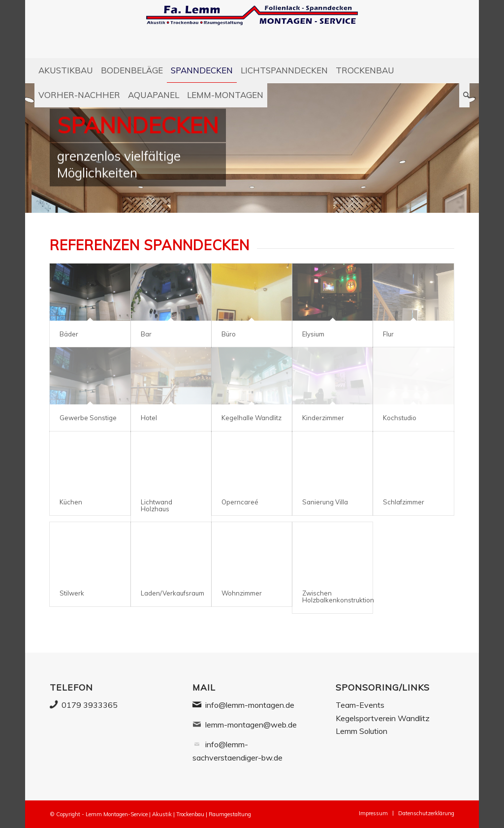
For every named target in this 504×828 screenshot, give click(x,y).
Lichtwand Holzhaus (157, 505)
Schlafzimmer (404, 502)
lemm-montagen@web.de (251, 725)
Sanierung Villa (325, 502)
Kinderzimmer (323, 418)
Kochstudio (400, 418)
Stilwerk (72, 593)
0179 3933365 (90, 705)
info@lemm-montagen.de (250, 705)
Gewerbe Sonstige (88, 418)
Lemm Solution (362, 731)
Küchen (71, 502)
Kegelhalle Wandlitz (252, 418)
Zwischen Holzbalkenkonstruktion (338, 596)
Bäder (69, 334)
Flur (388, 334)
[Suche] (464, 95)
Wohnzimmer (242, 593)
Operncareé (240, 502)
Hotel (149, 418)
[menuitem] (66, 70)
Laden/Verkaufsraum (173, 593)
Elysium (313, 334)
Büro (229, 334)
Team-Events (360, 705)
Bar (146, 334)
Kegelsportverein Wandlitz (383, 718)
